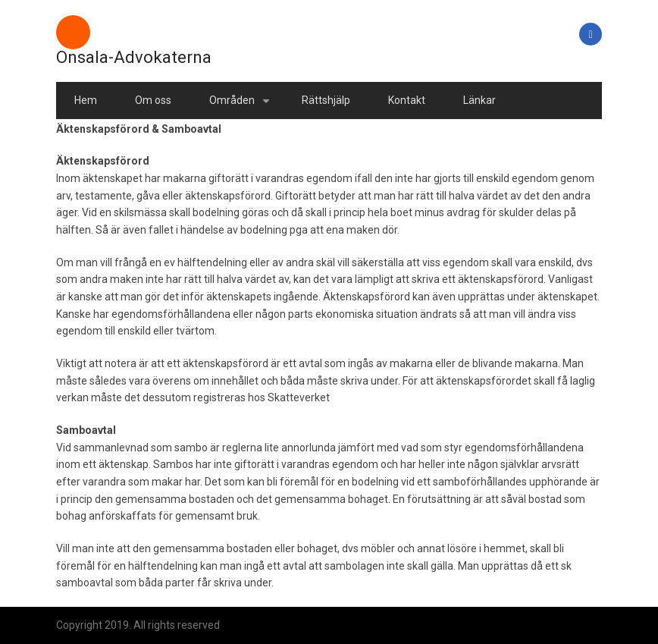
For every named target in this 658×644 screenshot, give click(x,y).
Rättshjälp (326, 100)
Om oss (153, 100)
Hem (86, 100)
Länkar (479, 100)
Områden (242, 107)
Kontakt (407, 100)
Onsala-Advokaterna (134, 57)
